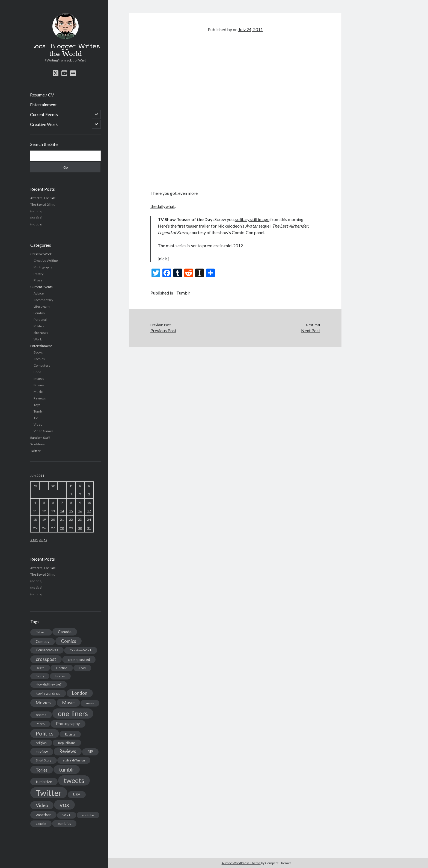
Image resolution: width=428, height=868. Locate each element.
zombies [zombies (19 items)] (64, 823)
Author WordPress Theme (241, 863)
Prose (38, 280)
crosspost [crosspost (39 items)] (46, 659)
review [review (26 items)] (42, 751)
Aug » (43, 540)
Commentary (43, 300)
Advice (39, 293)
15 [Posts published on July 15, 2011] (71, 511)
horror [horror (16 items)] (60, 676)
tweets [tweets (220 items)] (74, 780)
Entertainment (43, 105)
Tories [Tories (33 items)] (42, 770)
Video (38, 424)
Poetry (38, 274)
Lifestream (42, 306)
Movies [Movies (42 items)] (43, 703)
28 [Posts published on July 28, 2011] (62, 528)
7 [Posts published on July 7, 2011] (62, 503)
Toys (37, 405)
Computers (42, 365)
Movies (39, 385)
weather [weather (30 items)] (43, 815)
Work (38, 339)
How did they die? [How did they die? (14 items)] (49, 684)
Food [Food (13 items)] (82, 668)
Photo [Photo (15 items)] (40, 724)
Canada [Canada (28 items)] (65, 632)
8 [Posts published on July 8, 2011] (71, 503)
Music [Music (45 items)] (68, 703)
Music (38, 392)
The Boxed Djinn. (43, 205)
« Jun (34, 540)
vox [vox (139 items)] (64, 805)
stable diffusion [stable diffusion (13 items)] (74, 760)
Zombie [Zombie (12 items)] (41, 824)
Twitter (35, 451)
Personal (40, 320)
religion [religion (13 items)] (41, 743)
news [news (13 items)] (90, 703)
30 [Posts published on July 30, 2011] (80, 528)
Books (38, 352)
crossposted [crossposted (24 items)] (79, 659)
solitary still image (252, 219)
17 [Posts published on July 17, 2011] (89, 511)
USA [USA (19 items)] (77, 795)
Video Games (44, 431)
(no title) (36, 211)
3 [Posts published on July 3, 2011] (89, 494)
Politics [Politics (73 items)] (45, 733)
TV (36, 418)
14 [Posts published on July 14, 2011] (62, 511)
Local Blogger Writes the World (65, 50)
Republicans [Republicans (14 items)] (67, 743)
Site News (41, 333)
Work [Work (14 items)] (67, 815)
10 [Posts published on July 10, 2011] (89, 503)
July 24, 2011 (251, 29)
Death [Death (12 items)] (40, 668)
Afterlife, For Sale (43, 198)
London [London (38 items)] (80, 693)
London (39, 313)
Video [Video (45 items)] (42, 805)
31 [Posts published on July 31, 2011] (89, 528)
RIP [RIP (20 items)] (90, 752)
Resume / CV (42, 95)
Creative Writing (46, 261)
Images (39, 379)
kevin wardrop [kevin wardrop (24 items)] (48, 693)
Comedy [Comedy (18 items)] (43, 642)
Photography (43, 267)
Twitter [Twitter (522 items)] (49, 793)
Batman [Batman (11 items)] (41, 632)
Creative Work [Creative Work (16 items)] (81, 650)
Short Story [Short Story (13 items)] (44, 760)
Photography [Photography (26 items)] (68, 724)
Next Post (311, 330)
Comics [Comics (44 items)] (69, 641)
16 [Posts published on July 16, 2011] (80, 511)
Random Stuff (40, 438)
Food (37, 372)
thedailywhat (163, 206)
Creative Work (44, 124)
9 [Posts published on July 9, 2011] (80, 503)
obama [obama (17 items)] (41, 715)
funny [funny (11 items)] (40, 676)
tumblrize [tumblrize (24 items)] (44, 782)
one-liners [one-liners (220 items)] (73, 713)
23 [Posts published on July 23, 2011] (80, 520)
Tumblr (39, 411)
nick (163, 259)
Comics (39, 359)
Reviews (40, 398)
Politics (39, 326)
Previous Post (163, 330)
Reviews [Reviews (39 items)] (68, 751)
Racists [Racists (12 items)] (70, 734)
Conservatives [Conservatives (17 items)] (47, 650)
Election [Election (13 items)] (62, 668)
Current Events (44, 114)
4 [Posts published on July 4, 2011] (35, 503)
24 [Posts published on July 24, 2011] (89, 520)
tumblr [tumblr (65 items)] (67, 770)
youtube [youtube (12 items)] (88, 815)
